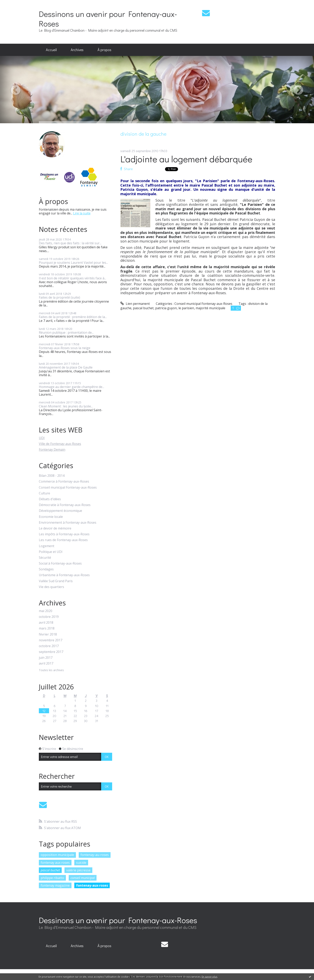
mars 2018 (47, 628)
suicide (81, 863)
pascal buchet (50, 870)
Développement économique (60, 511)
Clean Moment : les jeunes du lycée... (66, 406)
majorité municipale (210, 308)
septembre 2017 (51, 652)
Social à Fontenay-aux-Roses (60, 563)
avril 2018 (46, 623)
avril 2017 (46, 663)
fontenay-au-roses (95, 855)
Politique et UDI (51, 552)
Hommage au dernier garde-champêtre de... (71, 387)
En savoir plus (209, 977)
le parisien (186, 308)
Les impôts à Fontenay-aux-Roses (64, 534)
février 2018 (48, 634)
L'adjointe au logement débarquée (186, 159)
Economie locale (51, 517)
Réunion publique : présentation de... (66, 332)
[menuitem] (51, 50)
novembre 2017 (51, 640)
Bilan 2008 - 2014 (52, 476)
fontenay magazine (55, 885)
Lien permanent (135, 304)
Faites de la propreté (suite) (59, 297)
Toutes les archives (51, 670)
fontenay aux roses (55, 863)
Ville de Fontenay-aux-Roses (60, 444)
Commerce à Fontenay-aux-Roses (64, 481)
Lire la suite (82, 213)
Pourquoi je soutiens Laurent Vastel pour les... (73, 263)
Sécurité (45, 558)
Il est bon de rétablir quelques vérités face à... (72, 278)
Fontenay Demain (52, 450)
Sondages (46, 569)
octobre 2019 (49, 617)
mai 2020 (46, 611)
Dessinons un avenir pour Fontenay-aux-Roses (108, 19)
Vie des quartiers (51, 587)
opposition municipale (57, 855)
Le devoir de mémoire (55, 528)
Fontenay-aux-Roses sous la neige (65, 348)
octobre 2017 (49, 646)
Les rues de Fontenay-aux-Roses (63, 540)
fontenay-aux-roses (92, 885)
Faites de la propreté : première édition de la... (73, 317)
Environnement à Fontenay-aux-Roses (68, 523)
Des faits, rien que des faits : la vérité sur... (70, 243)
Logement (47, 546)
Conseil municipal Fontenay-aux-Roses (68, 487)
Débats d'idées (50, 499)
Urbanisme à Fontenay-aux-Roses (64, 575)
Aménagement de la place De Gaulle (66, 367)
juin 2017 (46, 658)
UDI (42, 438)
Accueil (51, 50)
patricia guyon (166, 308)
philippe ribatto (52, 878)
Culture (44, 493)
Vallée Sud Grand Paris (56, 581)
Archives (77, 50)
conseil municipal (83, 878)
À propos (104, 50)
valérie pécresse (78, 870)
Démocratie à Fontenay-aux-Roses (65, 505)
